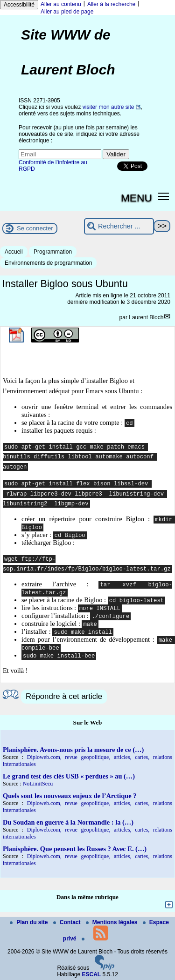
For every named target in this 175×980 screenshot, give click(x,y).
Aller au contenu (61, 4)
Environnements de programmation (48, 263)
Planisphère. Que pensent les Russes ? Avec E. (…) (75, 849)
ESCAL (92, 974)
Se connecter (35, 228)
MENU (136, 198)
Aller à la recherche (111, 4)
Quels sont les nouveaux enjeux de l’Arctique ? (70, 796)
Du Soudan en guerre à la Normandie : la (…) (68, 822)
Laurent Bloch (146, 317)
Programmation (53, 252)
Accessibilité (19, 5)
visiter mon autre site (108, 107)
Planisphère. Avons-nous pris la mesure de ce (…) (73, 750)
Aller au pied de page (67, 12)
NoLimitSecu (38, 784)
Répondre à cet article (64, 696)
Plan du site (30, 922)
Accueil (14, 252)
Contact (68, 922)
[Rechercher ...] (119, 226)
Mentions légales (112, 922)
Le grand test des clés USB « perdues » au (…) (69, 776)
